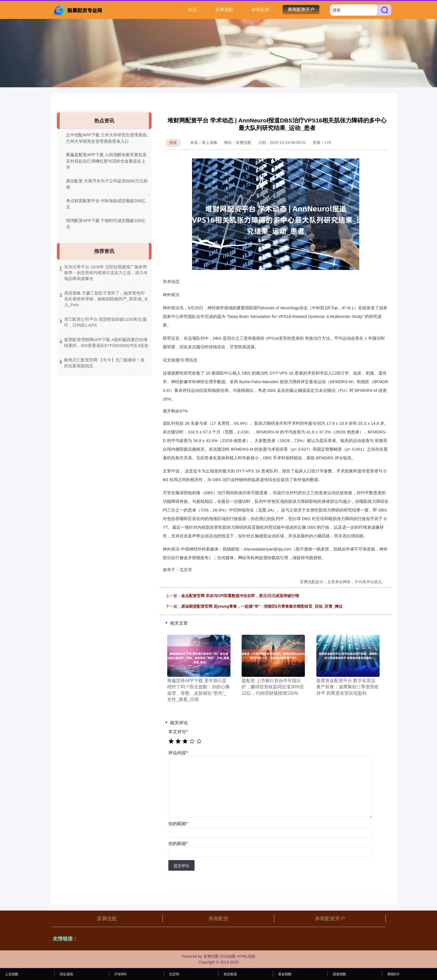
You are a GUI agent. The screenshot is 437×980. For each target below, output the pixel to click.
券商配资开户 (301, 10)
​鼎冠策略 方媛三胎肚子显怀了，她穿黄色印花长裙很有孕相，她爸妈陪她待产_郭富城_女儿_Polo (106, 299)
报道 (173, 143)
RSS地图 (228, 956)
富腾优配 (224, 10)
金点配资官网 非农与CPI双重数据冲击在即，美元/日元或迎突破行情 (240, 596)
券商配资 (260, 10)
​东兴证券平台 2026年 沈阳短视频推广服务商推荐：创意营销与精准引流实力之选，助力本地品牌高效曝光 (106, 273)
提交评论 (181, 866)
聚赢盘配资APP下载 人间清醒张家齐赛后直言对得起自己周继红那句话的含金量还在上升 (106, 161)
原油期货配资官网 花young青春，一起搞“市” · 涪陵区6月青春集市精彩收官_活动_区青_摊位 (262, 606)
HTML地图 (246, 956)
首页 (192, 10)
